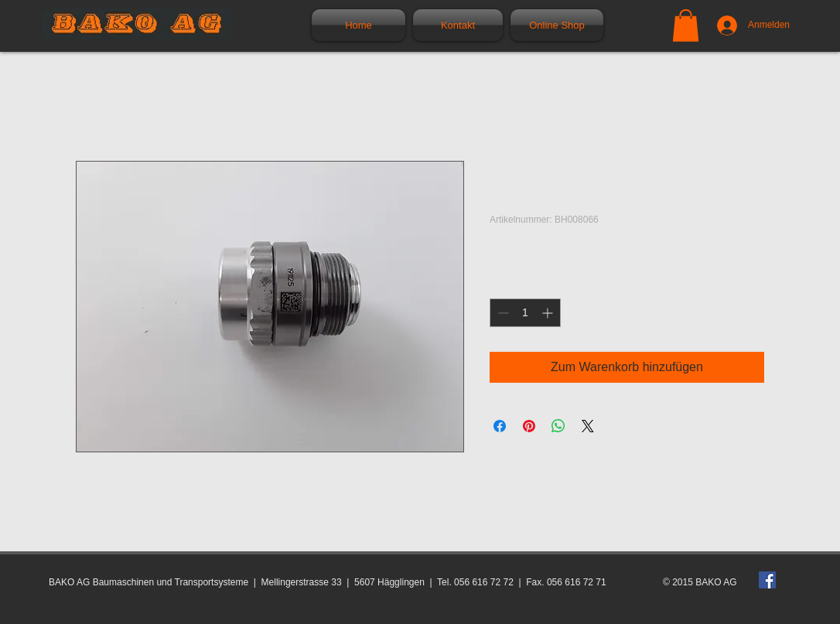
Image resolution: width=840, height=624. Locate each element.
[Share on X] (588, 426)
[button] (686, 26)
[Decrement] (502, 313)
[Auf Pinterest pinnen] (529, 426)
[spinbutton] (525, 313)
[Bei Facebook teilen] (500, 426)
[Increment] (549, 313)
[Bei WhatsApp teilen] (558, 426)
